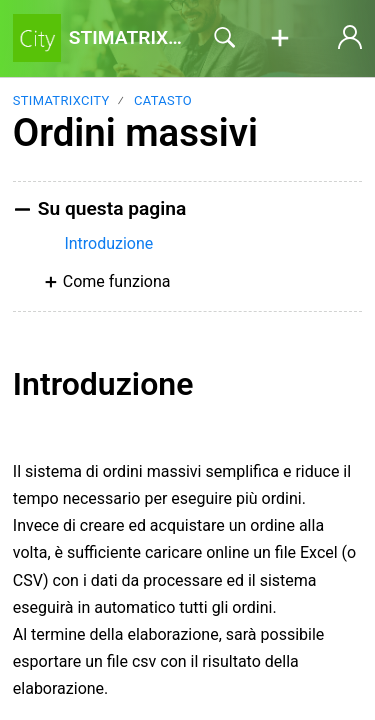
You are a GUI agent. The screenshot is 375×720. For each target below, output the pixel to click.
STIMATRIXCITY (61, 100)
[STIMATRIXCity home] (37, 38)
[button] (280, 39)
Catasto (163, 100)
